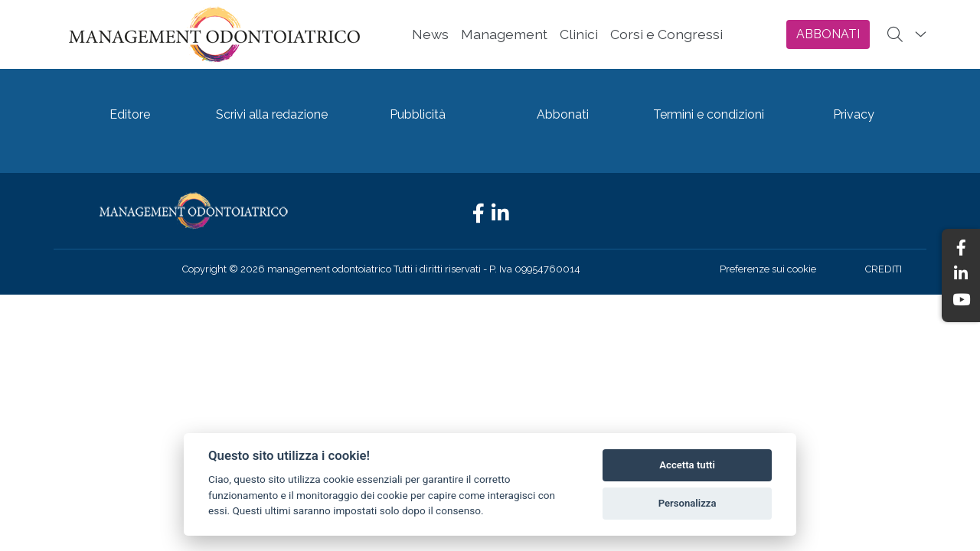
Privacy (854, 114)
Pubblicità (418, 114)
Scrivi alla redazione (272, 114)
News (430, 34)
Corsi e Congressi (666, 34)
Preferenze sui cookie (768, 269)
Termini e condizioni (709, 114)
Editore (130, 114)
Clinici (579, 34)
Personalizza (688, 503)
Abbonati (563, 114)
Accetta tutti (687, 465)
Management (504, 34)
